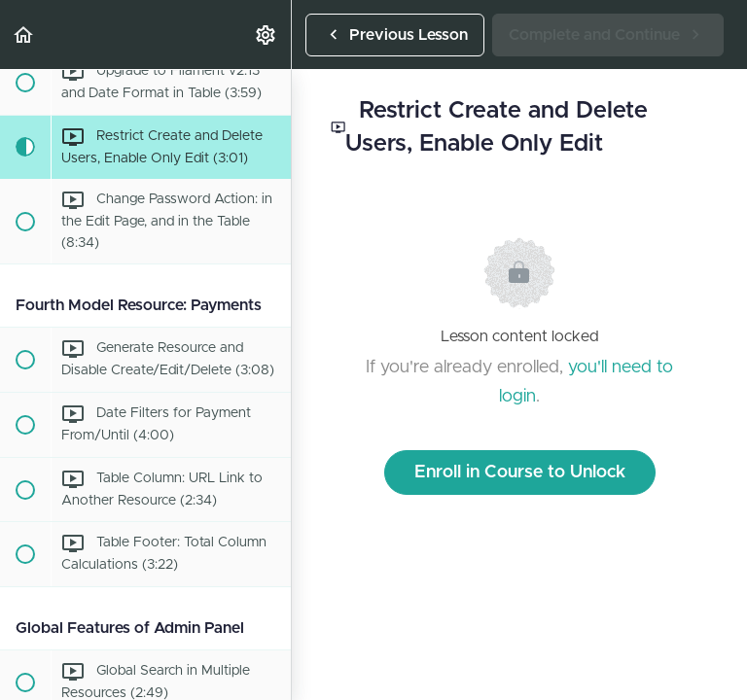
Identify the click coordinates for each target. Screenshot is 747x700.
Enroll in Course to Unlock (520, 472)
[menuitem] (267, 35)
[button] (24, 35)
